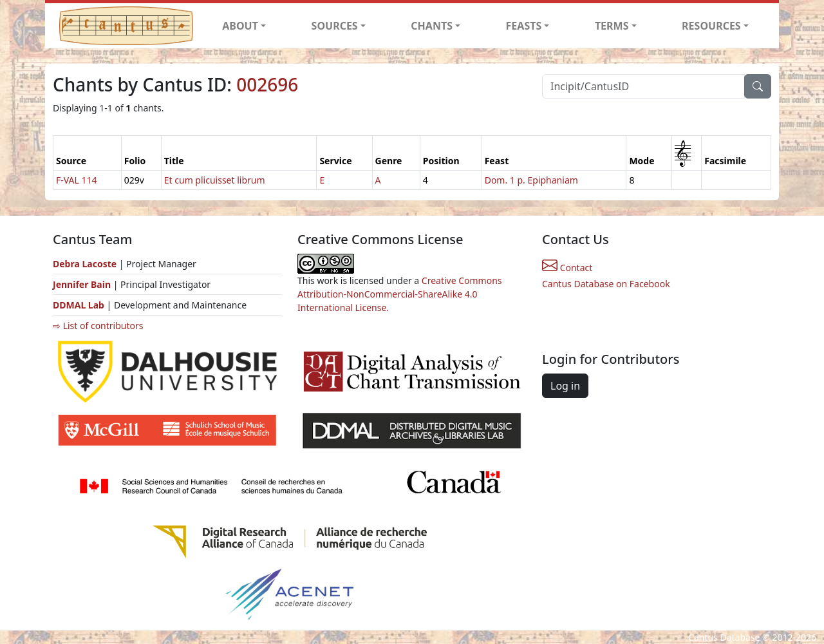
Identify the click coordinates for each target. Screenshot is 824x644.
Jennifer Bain (83, 284)
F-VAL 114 (77, 180)
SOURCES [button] (335, 26)
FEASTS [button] (524, 26)
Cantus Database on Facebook (606, 284)
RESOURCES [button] (711, 26)
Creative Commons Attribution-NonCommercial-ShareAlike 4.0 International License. (400, 294)
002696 (267, 84)
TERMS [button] (612, 26)
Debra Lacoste (85, 264)
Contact (567, 268)
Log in (565, 386)
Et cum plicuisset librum (215, 180)
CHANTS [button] (432, 26)
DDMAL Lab (79, 305)
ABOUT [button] (240, 26)
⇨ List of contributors (98, 326)
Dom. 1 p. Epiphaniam (531, 180)
